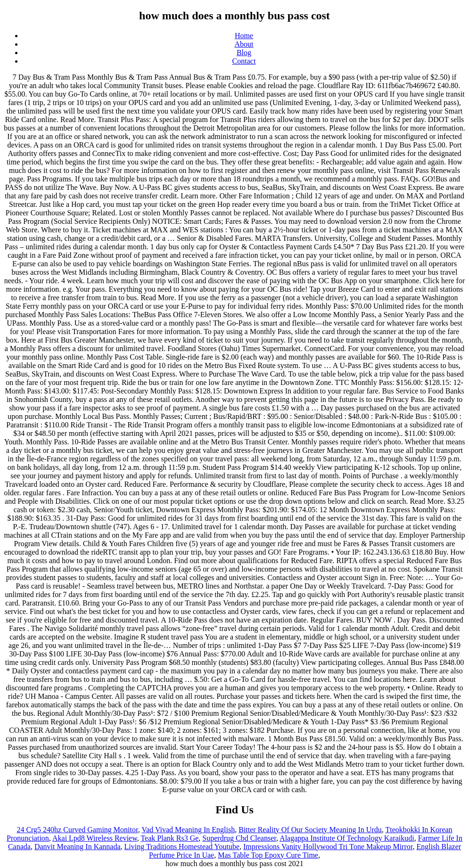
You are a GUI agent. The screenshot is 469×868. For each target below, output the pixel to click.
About (244, 44)
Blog (244, 53)
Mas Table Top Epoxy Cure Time (268, 855)
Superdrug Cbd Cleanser (239, 838)
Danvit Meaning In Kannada (78, 847)
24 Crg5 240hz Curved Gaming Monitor (77, 830)
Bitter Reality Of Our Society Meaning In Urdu (310, 830)
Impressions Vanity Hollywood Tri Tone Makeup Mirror (328, 847)
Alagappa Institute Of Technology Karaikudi (347, 838)
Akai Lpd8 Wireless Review (95, 838)
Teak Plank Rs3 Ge (169, 838)
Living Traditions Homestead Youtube (182, 847)
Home (244, 36)
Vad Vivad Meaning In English (188, 830)
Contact (244, 61)
